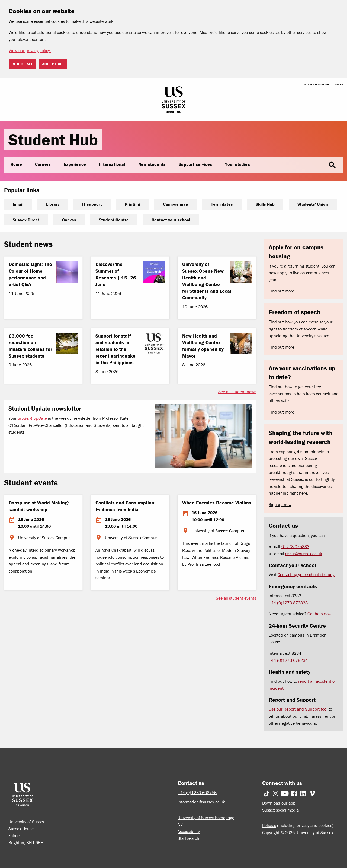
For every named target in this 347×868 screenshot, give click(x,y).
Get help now (319, 614)
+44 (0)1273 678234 (288, 660)
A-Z (180, 824)
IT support (92, 204)
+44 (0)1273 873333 (288, 603)
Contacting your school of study (306, 574)
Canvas (69, 220)
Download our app (279, 803)
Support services (195, 164)
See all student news (237, 392)
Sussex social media (280, 810)
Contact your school (171, 220)
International (112, 164)
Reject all (22, 64)
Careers (43, 164)
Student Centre (114, 220)
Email (18, 204)
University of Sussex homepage (206, 818)
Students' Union (313, 204)
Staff (339, 84)
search (332, 165)
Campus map (176, 204)
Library (53, 204)
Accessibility (189, 831)
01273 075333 (295, 546)
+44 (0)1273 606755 (197, 793)
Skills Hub (265, 204)
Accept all (53, 64)
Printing (132, 204)
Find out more (281, 291)
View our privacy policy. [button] (30, 50)
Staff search (188, 838)
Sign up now (280, 504)
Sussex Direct (26, 220)
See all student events (236, 598)
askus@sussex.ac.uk (304, 554)
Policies (269, 825)
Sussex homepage (317, 84)
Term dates (222, 204)
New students (152, 164)
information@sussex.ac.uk (201, 802)
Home (16, 164)
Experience (75, 164)
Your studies (237, 164)
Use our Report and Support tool (298, 709)
